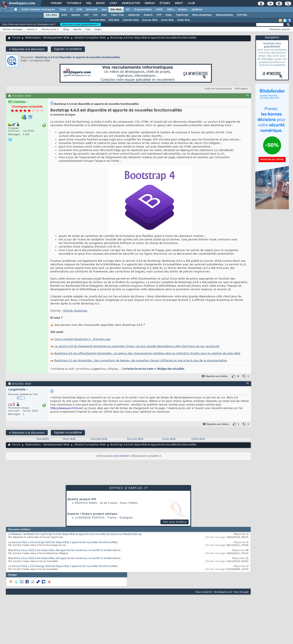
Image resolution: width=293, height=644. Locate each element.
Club (191, 3)
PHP (159, 15)
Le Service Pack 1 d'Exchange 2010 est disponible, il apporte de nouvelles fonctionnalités (63, 543)
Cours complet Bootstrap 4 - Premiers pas (82, 339)
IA (71, 10)
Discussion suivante (145, 456)
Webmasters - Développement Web (47, 38)
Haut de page (241, 592)
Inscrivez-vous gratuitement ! (81, 24)
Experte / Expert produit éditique (93, 514)
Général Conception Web (90, 38)
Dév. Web (116, 10)
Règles (98, 29)
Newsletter (131, 3)
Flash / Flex (117, 15)
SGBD (159, 10)
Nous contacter (204, 592)
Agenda (77, 29)
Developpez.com (223, 592)
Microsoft (92, 10)
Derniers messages (13, 29)
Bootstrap (81, 311)
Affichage (240, 89)
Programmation (143, 10)
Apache (76, 15)
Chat (113, 3)
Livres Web (167, 20)
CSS (95, 15)
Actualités (43, 439)
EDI (128, 10)
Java (104, 10)
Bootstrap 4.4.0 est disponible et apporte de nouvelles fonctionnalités (78, 57)
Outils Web (184, 20)
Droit (179, 3)
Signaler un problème (68, 49)
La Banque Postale (90, 518)
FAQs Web (69, 439)
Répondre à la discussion (27, 49)
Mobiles (183, 10)
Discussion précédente (114, 456)
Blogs (100, 3)
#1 (248, 95)
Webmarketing (224, 15)
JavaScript (134, 15)
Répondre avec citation (215, 376)
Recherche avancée (280, 29)
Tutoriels (74, 3)
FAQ (88, 3)
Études (164, 3)
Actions (31, 29)
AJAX (64, 15)
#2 (248, 383)
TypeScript (182, 15)
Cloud (63, 10)
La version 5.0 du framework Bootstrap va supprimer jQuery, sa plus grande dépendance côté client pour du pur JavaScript (137, 346)
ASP (86, 15)
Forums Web (98, 20)
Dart (104, 15)
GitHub (68, 311)
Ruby (169, 15)
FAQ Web (114, 20)
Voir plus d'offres (175, 522)
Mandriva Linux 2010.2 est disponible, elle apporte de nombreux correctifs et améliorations (64, 550)
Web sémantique (202, 15)
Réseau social (49, 29)
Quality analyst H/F (82, 499)
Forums (56, 3)
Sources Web (150, 20)
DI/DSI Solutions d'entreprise (38, 10)
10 (238, 376)
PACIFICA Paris (86, 503)
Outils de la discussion (217, 89)
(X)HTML (242, 15)
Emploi (149, 3)
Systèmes (197, 10)
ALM (79, 10)
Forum (16, 38)
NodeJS (148, 15)
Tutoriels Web (131, 20)
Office (170, 10)
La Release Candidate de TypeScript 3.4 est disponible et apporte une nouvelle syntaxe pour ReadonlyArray (75, 534)
